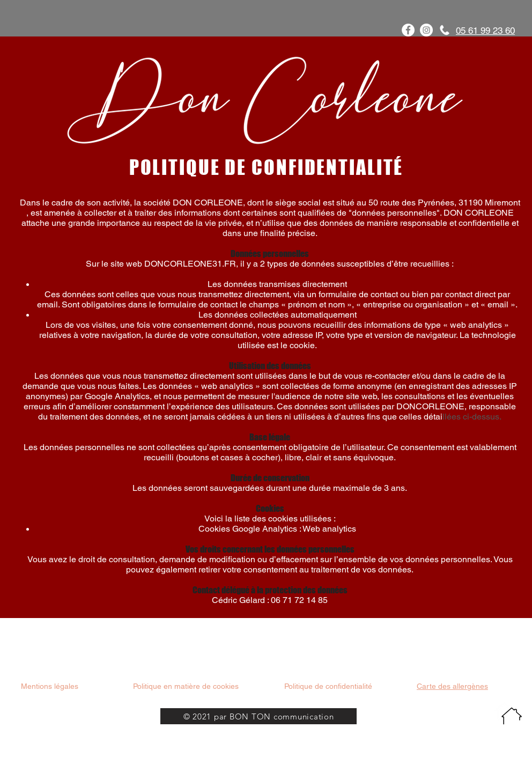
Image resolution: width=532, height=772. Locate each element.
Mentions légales (50, 686)
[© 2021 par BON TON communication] (258, 716)
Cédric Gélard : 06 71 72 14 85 (270, 600)
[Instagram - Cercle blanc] (426, 30)
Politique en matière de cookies (187, 686)
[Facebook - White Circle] (408, 30)
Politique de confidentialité (328, 686)
